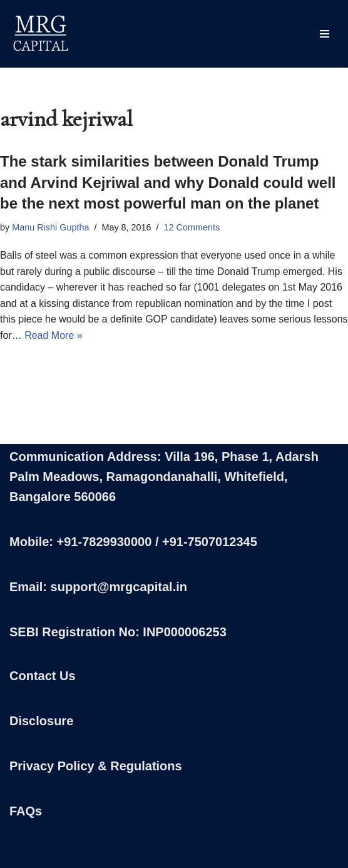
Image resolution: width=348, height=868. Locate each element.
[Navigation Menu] (325, 34)
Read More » (54, 335)
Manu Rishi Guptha (50, 227)
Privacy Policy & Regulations (96, 766)
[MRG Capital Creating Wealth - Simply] (41, 34)
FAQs (26, 811)
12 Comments (192, 227)
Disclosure (41, 721)
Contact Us (43, 676)
